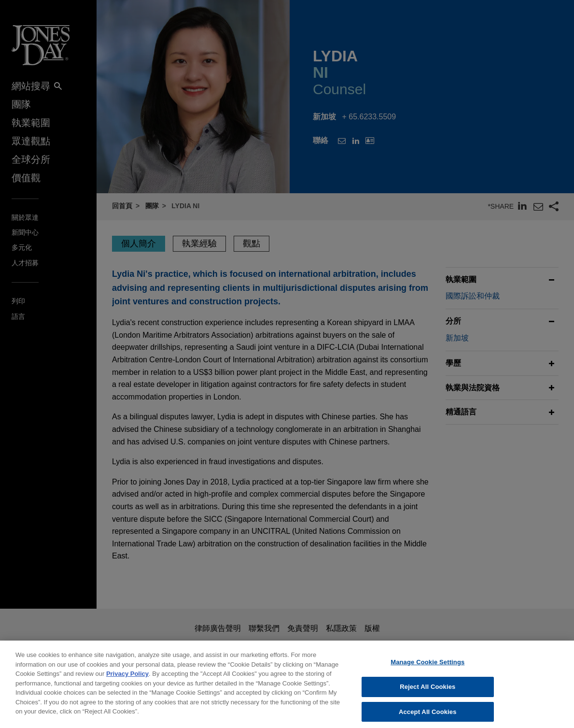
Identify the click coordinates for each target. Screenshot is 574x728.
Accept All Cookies (428, 717)
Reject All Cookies (427, 692)
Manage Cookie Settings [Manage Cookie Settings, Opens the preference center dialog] (427, 667)
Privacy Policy (127, 679)
